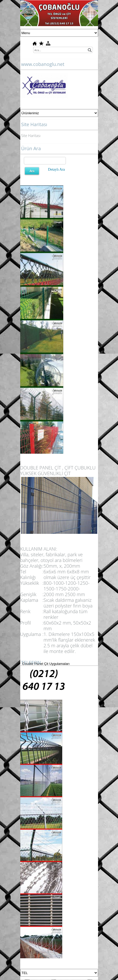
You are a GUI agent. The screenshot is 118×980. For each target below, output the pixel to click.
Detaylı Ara (56, 169)
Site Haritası (31, 136)
